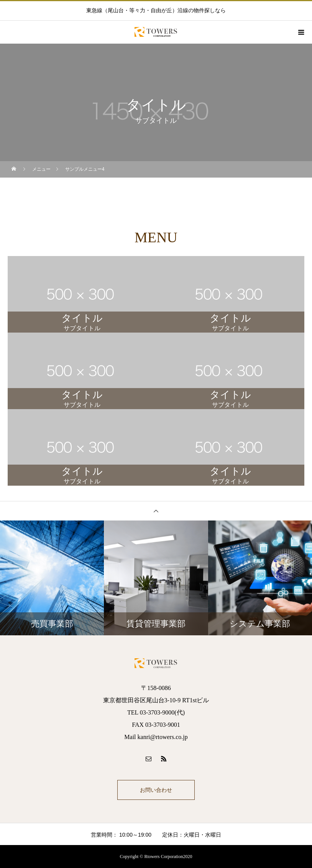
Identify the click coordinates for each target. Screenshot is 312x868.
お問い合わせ (156, 790)
